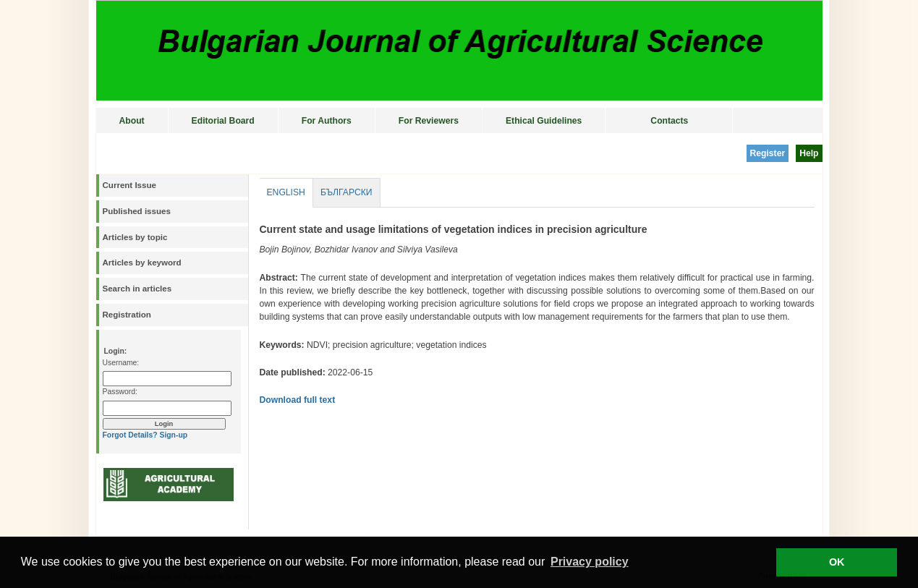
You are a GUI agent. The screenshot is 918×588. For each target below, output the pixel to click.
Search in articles (137, 289)
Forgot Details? (130, 435)
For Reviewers (429, 121)
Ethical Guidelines (544, 121)
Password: (120, 392)
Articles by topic (135, 237)
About (132, 121)
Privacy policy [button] (590, 562)
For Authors (327, 121)
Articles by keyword (142, 263)
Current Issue (129, 185)
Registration (127, 315)
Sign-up (173, 435)
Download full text (298, 400)
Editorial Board (223, 121)
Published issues (137, 211)
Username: (121, 363)
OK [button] (837, 562)
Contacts (669, 121)
